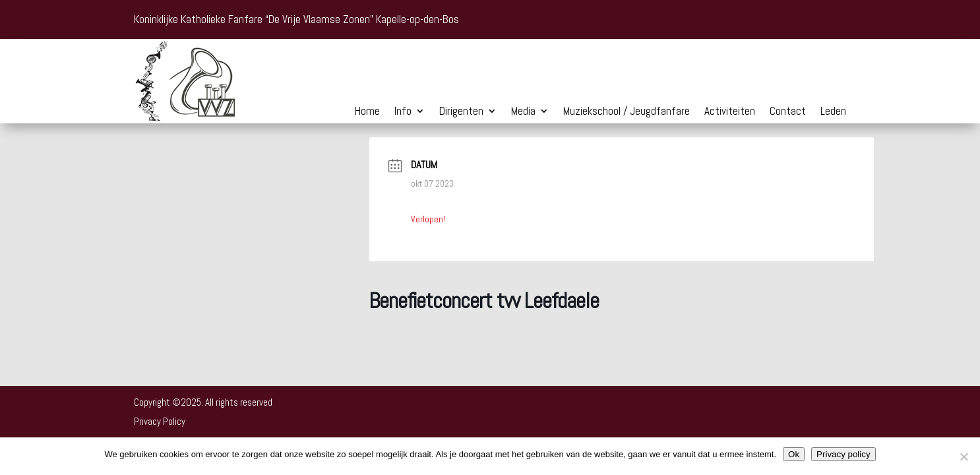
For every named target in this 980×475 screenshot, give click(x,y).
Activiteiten (730, 112)
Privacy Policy (160, 421)
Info (403, 112)
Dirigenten (461, 112)
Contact (788, 112)
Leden (833, 112)
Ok (794, 454)
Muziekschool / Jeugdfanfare (627, 112)
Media (523, 112)
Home (367, 112)
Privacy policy (843, 454)
